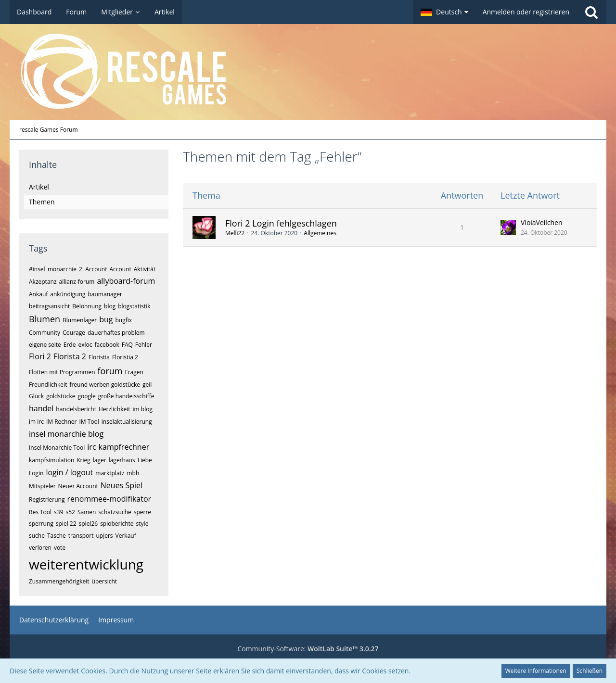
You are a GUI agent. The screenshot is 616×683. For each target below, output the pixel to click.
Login (36, 473)
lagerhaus (122, 460)
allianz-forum (77, 282)
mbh (133, 473)
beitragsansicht (49, 306)
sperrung (41, 524)
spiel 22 (66, 524)
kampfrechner (124, 447)
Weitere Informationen (536, 671)
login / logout (69, 472)
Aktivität (145, 269)
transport (81, 536)
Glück (36, 396)
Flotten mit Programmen (62, 372)
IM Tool (89, 422)
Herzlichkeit (115, 409)
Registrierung (47, 500)
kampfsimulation (51, 460)
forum (110, 371)
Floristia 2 (125, 357)
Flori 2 (40, 356)
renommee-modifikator (109, 499)
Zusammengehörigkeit (59, 581)
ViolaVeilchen (542, 222)
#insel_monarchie (53, 269)
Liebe (145, 460)
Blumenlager (80, 320)
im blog (143, 409)
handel (41, 408)
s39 (58, 512)
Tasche (57, 536)
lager (100, 460)
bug (106, 319)
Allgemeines (320, 233)
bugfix (124, 320)
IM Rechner (62, 422)
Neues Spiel (122, 485)
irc (91, 447)
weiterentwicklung (86, 564)
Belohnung (87, 306)
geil (147, 385)
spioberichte (117, 524)
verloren (40, 548)
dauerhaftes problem (116, 333)
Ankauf (38, 294)
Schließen (590, 671)
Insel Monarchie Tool (57, 448)
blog (110, 306)
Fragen (134, 372)
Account (120, 269)
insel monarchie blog (66, 434)
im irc (36, 422)
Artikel (39, 187)
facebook (107, 345)
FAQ (127, 345)
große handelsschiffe (126, 396)
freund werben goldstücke (105, 385)
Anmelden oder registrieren (526, 12)
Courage (74, 333)
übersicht (104, 581)
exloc (85, 345)
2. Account (93, 269)
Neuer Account (78, 486)
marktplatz (110, 473)
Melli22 (235, 233)
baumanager (105, 294)
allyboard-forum (126, 281)
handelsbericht (76, 409)
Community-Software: (308, 649)
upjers (104, 536)
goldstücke (61, 396)
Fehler (144, 345)
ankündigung (68, 294)
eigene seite (45, 345)
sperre (142, 512)
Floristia (99, 357)
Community (45, 333)
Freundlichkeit (48, 385)
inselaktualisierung (127, 422)
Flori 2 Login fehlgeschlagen (281, 223)
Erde (70, 345)
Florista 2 (70, 356)
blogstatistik (134, 306)
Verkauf (126, 536)
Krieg (83, 460)
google (86, 396)
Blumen (45, 319)
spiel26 (89, 524)
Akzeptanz (43, 282)
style (142, 524)
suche (37, 536)
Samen (87, 512)
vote (60, 548)
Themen (42, 202)
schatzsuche (115, 512)
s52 (71, 512)
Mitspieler (42, 486)
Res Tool (40, 512)
